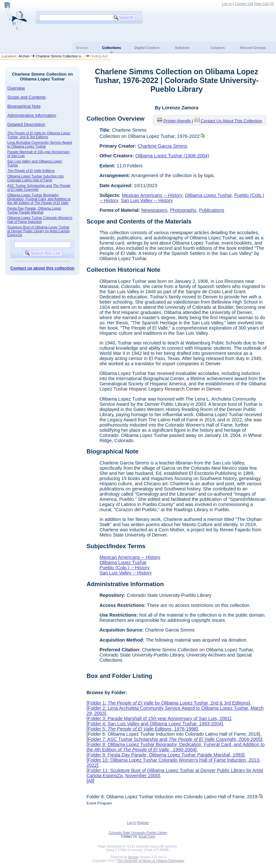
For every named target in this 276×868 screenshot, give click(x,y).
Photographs (183, 210)
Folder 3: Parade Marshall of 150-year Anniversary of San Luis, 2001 (159, 718)
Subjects (182, 48)
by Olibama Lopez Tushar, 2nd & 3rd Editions (39, 135)
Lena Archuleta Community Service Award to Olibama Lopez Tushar (40, 144)
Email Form (147, 836)
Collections (111, 48)
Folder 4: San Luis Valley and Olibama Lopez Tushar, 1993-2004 (155, 724)
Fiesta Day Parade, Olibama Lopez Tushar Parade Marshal (34, 210)
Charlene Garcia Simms (163, 146)
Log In (227, 4)
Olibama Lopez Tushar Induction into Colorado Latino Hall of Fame (36, 178)
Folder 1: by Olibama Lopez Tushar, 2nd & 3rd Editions (168, 703)
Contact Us (243, 4)
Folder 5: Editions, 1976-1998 (142, 729)
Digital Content (147, 48)
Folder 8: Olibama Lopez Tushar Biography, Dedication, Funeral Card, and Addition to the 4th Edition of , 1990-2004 (176, 747)
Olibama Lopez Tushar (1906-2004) (172, 156)
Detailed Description (26, 124)
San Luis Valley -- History (147, 200)
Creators (218, 48)
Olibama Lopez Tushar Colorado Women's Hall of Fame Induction (40, 220)
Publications (212, 210)
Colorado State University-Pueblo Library (138, 833)
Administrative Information (32, 115)
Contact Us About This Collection (231, 121)
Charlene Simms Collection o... (60, 56)
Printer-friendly (178, 121)
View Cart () (264, 4)
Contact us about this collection (42, 268)
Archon (24, 56)
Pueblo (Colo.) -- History (124, 568)
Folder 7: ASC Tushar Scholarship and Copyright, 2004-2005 (174, 739)
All (90, 781)
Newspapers (154, 210)
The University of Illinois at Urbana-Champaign (151, 861)
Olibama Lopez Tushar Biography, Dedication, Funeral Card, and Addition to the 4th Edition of (39, 199)
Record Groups (253, 48)
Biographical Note (24, 106)
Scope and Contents (27, 97)
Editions (31, 171)
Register (143, 823)
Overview (16, 88)
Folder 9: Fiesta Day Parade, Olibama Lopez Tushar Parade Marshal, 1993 (165, 755)
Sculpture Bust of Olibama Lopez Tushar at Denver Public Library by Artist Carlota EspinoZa (39, 231)
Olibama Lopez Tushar (208, 195)
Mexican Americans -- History (152, 195)
